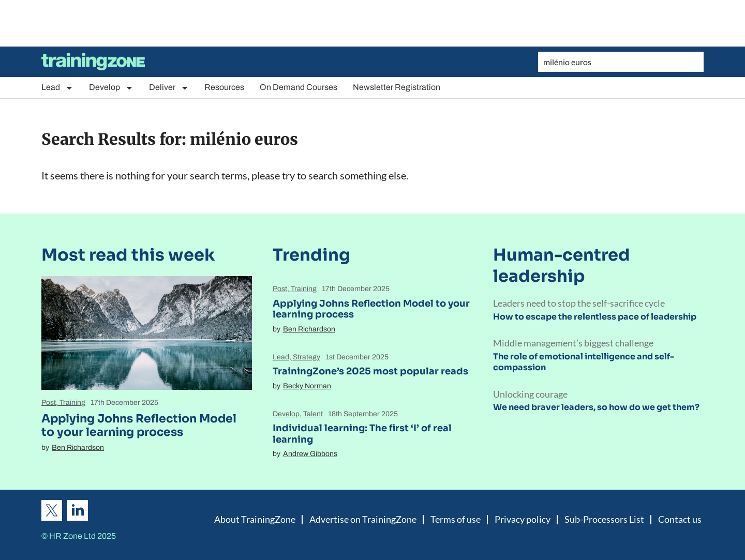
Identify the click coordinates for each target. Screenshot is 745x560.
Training (72, 403)
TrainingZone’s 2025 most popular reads (370, 371)
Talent (313, 414)
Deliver (169, 88)
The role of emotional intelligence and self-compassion (584, 362)
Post (49, 403)
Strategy (307, 357)
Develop (111, 88)
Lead (57, 88)
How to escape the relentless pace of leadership (595, 317)
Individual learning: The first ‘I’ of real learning (362, 434)
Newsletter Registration (397, 87)
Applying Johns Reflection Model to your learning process (139, 425)
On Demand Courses (299, 87)
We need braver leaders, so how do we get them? (596, 407)
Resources (224, 87)
